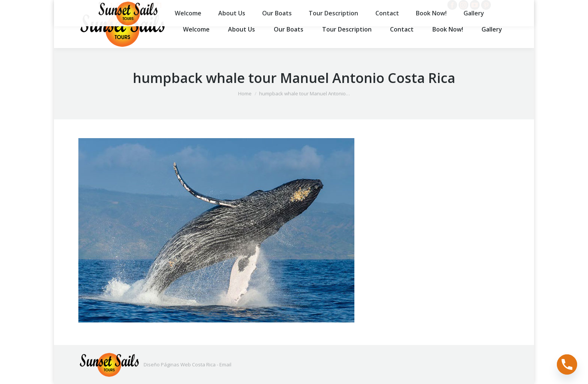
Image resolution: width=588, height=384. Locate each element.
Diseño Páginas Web (167, 364)
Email (225, 364)
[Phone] (567, 364)
